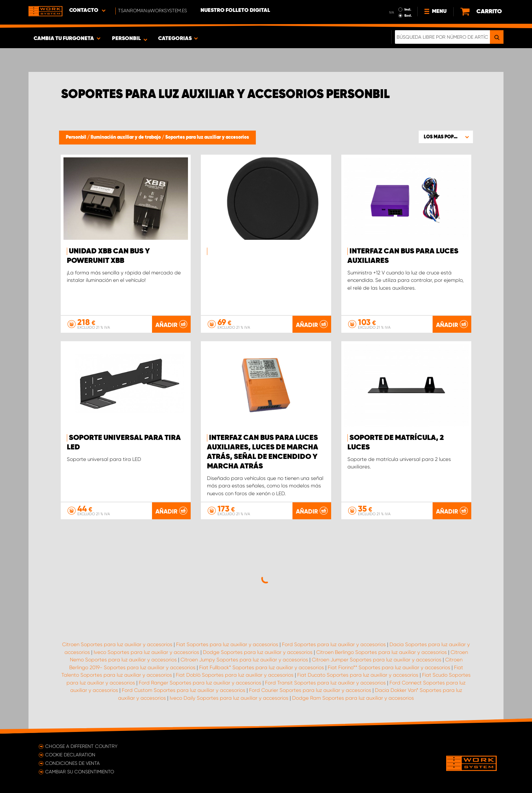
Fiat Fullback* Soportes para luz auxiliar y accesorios (262, 668)
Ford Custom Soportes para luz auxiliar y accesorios (184, 690)
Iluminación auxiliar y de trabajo (126, 137)
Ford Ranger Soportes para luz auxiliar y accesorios (200, 683)
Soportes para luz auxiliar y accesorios (207, 137)
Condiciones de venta (72, 763)
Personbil (77, 137)
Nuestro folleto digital (235, 11)
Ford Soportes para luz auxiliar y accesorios (334, 644)
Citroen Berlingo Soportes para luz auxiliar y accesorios (382, 652)
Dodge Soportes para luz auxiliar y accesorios (258, 652)
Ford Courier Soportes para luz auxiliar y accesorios (310, 690)
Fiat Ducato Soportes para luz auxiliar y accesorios (358, 675)
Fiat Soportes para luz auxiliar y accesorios (227, 644)
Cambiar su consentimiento (80, 772)
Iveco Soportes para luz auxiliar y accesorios (146, 652)
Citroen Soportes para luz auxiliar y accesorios (117, 644)
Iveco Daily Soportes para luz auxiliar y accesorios (229, 698)
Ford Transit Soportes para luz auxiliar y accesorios (325, 683)
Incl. (408, 9)
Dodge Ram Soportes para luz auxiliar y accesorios (353, 698)
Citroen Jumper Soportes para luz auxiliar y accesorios (377, 660)
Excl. (408, 16)
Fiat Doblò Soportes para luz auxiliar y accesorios (235, 675)
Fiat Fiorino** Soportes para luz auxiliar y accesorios (389, 668)
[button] (446, 137)
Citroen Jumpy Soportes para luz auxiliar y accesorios (244, 660)
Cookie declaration (70, 755)
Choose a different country (81, 746)
